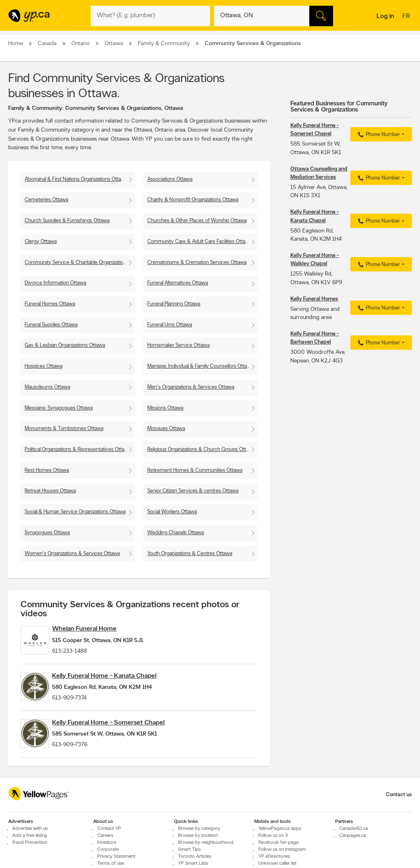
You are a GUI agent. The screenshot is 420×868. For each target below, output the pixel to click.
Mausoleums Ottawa (47, 387)
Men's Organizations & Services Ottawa (191, 387)
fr (407, 17)
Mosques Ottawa (166, 429)
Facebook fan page (278, 863)
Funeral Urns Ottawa (170, 325)
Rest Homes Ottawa (47, 470)
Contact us (399, 815)
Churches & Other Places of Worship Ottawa (197, 221)
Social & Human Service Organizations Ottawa (75, 512)
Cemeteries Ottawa (46, 200)
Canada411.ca (354, 849)
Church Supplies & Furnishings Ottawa (67, 221)
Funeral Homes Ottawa (50, 304)
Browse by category (199, 849)
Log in (385, 16)
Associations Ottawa (170, 179)
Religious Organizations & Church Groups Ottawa (201, 450)
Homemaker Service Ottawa (178, 345)
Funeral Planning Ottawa (174, 304)
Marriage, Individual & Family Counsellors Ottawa (200, 366)
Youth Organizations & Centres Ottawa (190, 554)
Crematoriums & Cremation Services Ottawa (197, 263)
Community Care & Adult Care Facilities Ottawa (200, 242)
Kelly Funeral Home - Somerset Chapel (122, 736)
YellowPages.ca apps (280, 849)
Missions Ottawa (165, 408)
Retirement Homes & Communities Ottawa (195, 470)
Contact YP (109, 849)
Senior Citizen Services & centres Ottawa (193, 491)
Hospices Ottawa (43, 366)
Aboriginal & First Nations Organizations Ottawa (76, 179)
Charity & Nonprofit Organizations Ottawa (193, 200)
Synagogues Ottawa (47, 533)
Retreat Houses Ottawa (50, 491)
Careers (105, 856)
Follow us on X (273, 856)
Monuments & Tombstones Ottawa (64, 429)
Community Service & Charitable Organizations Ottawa (80, 263)
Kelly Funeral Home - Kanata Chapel (118, 683)
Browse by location (198, 856)
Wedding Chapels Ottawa (176, 533)
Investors (107, 863)
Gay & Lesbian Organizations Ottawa (65, 345)
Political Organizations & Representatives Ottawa (78, 450)
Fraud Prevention (30, 863)
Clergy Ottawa (41, 242)
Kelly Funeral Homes (314, 299)
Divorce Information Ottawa (55, 283)
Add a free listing (30, 856)
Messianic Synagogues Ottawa (59, 408)
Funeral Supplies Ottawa (51, 325)
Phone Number (378, 135)
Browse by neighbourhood (206, 863)
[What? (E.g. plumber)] (150, 16)
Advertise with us (30, 849)
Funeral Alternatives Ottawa (178, 283)
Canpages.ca (353, 856)
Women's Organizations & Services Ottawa (72, 554)
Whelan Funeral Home (98, 629)
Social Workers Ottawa (172, 512)
